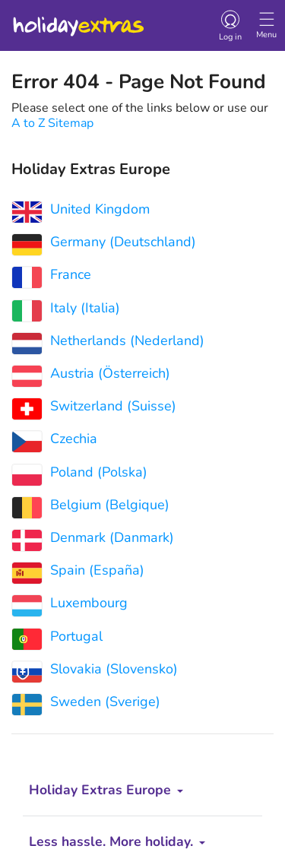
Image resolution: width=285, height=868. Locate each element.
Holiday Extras (78, 20)
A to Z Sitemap (52, 123)
